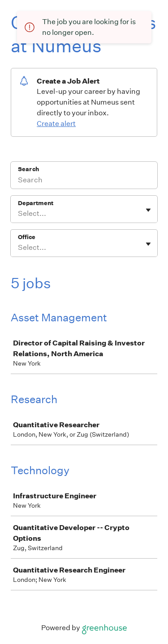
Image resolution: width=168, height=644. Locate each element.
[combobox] (19, 214)
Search (28, 169)
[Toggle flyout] (148, 210)
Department (36, 203)
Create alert (56, 124)
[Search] (84, 181)
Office (27, 237)
